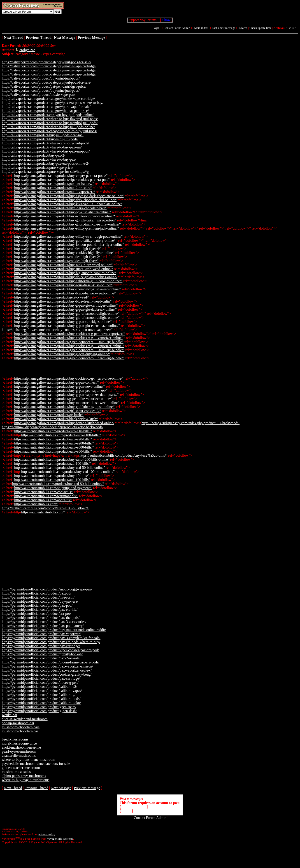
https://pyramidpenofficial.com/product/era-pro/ (36, 614)
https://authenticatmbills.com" (36, 504)
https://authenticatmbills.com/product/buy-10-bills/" (52, 476)
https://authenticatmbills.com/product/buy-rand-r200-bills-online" (62, 459)
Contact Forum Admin (177, 28)
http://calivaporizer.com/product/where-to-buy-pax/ (39, 159)
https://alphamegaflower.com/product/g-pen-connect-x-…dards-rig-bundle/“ (69, 358)
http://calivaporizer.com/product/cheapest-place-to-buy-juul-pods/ (49, 131)
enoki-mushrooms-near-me (21, 747)
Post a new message (223, 28)
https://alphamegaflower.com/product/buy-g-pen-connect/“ (57, 382)
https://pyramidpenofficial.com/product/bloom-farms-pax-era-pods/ (51, 662)
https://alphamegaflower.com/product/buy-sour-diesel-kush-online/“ (63, 285)
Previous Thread (36, 788)
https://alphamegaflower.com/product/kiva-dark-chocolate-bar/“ (60, 208)
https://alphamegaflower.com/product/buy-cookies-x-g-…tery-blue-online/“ (69, 378)
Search (243, 28)
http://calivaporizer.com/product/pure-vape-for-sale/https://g (45, 172)
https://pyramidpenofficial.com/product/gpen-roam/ (39, 707)
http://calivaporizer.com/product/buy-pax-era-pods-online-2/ (45, 163)
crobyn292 (27, 50)
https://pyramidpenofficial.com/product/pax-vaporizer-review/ (47, 670)
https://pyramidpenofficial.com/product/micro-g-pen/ (40, 682)
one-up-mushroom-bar (18, 723)
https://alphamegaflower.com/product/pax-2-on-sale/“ (53, 188)
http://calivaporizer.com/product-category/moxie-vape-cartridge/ (48, 99)
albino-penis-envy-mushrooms (24, 776)
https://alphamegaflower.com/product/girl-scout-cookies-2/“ (58, 411)
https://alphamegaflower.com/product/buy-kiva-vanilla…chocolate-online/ (68, 204)
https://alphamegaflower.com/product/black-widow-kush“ (56, 419)
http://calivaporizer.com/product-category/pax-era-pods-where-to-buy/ (53, 103)
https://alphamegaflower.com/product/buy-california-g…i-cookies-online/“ (68, 281)
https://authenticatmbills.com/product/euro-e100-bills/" (61, 435)
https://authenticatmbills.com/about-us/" (43, 500)
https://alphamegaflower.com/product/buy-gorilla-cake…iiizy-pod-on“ (65, 220)
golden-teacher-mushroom (21, 768)
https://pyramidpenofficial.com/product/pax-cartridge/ (41, 646)
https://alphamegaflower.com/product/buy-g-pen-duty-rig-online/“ (62, 354)
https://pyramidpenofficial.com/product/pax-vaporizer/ (41, 634)
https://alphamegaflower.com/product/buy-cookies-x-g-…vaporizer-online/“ (69, 346)
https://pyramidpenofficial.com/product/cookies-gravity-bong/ (47, 674)
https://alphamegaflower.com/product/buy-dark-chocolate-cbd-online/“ (65, 200)
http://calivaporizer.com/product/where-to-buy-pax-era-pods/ (46, 151)
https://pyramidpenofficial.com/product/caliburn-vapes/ (42, 691)
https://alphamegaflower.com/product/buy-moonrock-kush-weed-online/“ (67, 403)
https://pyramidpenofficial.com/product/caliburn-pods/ (41, 699)
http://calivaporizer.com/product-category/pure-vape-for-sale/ (46, 107)
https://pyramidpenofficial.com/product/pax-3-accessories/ (44, 622)
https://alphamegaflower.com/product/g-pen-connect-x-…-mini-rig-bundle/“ (69, 350)
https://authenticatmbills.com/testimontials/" (46, 496)
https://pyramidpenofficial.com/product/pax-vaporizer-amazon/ (47, 666)
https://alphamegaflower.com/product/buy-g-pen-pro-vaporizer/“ (61, 391)
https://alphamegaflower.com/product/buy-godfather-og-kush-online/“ (65, 407)
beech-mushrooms (15, 739)
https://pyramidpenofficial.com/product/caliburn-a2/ (39, 687)
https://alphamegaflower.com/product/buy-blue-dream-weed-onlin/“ (63, 301)
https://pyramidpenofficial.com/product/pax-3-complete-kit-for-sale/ (51, 638)
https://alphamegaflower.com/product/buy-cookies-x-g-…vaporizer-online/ (68, 338)
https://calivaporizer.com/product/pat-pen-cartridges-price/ (44, 86)
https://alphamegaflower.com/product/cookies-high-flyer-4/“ (58, 249)
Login (156, 28)
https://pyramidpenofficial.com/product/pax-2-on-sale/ (41, 658)
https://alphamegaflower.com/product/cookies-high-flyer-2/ (57, 257)
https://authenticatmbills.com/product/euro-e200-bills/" (54, 443)
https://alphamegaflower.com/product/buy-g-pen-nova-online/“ (60, 386)
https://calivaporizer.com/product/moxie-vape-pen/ (38, 95)
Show (166, 20)
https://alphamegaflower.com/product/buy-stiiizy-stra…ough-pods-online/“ (69, 236)
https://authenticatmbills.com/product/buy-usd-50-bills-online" (60, 468)
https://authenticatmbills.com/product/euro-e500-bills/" (54, 447)
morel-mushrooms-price (19, 743)
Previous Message (87, 788)
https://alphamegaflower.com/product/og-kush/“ (49, 415)
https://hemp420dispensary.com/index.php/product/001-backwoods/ (191, 423)
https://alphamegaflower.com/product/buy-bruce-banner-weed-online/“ (65, 293)
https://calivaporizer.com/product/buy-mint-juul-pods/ (41, 78)
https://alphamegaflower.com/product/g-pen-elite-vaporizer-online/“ (63, 399)
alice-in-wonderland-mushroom (25, 719)
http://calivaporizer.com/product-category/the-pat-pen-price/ (45, 111)
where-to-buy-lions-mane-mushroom (28, 760)
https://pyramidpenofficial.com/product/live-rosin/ (38, 597)
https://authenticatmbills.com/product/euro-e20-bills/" (53, 439)
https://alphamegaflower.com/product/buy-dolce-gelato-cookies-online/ (66, 277)
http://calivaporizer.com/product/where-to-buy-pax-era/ (42, 147)
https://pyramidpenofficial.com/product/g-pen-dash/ (39, 711)
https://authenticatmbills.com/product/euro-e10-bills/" (53, 431)
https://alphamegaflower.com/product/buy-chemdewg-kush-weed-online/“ (68, 289)
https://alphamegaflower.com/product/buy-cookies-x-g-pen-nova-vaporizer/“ (57, 330)
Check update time (260, 28)
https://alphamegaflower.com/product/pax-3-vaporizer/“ (55, 192)
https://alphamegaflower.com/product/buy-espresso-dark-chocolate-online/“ (69, 196)
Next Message (61, 788)
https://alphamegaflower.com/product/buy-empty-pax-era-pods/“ (61, 176)
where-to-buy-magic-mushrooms (26, 780)
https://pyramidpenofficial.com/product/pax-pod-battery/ (43, 626)
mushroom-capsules (16, 772)
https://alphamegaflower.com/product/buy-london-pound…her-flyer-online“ (69, 245)
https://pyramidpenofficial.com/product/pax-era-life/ (40, 609)
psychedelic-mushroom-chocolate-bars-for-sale (36, 764)
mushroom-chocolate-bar (20, 731)
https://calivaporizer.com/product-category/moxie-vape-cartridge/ (49, 66)
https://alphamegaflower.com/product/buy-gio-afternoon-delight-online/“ (67, 313)
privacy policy (47, 834)
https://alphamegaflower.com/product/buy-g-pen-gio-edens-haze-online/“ (67, 326)
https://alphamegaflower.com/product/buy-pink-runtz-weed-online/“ (63, 265)
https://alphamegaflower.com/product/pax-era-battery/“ (54, 184)
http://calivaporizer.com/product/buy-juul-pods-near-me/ (43, 135)
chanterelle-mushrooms (19, 755)
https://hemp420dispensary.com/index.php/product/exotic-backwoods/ (53, 427)
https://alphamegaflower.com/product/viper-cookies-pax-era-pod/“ (62, 180)
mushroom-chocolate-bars (21, 727)
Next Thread (13, 788)
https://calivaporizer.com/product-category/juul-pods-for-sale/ (47, 62)
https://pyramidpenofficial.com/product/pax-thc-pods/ (41, 618)
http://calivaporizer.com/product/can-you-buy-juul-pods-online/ (48, 115)
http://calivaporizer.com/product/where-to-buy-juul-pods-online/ (48, 127)
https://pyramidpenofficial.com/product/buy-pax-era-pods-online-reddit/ (54, 630)
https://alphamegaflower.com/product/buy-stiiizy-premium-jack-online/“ (67, 228)
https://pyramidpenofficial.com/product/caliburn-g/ (39, 695)
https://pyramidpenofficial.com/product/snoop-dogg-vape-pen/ (47, 589)
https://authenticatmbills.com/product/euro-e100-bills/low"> (45, 508)
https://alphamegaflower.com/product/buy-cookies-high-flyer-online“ (64, 253)
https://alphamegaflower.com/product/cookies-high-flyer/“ (56, 261)
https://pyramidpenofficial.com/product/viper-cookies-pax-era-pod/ (50, 650)
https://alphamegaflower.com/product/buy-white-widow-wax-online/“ (65, 216)
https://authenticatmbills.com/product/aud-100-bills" (52, 480)
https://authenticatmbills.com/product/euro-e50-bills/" (53, 451)
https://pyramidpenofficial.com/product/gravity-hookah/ (42, 654)
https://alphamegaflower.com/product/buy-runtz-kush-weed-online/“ (64, 269)
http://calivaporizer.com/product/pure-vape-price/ (37, 167)
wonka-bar (9, 715)
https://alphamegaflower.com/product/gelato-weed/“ (52, 297)
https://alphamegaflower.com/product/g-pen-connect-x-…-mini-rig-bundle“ (69, 342)
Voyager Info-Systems (60, 839)
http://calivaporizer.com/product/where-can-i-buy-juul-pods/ (45, 143)
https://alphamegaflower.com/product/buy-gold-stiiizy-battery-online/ (65, 240)
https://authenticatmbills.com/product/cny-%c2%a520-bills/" (123, 455)
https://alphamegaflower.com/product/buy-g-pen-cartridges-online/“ (63, 322)
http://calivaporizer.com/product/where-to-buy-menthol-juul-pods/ (50, 123)
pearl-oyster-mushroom (19, 751)
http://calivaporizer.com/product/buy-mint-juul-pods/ (40, 139)
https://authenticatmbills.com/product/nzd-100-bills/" (53, 464)
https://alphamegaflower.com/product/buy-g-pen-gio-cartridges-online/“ (66, 305)
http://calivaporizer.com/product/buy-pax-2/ (33, 155)
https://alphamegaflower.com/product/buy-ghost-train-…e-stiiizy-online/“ (67, 224)
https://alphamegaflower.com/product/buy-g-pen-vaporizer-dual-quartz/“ (67, 395)
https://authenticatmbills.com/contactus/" (44, 492)
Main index (201, 28)
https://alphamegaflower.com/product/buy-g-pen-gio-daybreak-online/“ (66, 309)
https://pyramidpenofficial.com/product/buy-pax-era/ (40, 601)
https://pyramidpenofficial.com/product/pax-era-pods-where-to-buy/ (51, 642)
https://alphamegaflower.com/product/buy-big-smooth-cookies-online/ (65, 273)
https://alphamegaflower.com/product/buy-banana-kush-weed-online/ (64, 423)
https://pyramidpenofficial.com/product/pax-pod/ (37, 605)
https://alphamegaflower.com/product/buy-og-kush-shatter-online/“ (63, 212)
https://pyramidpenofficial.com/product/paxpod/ (37, 593)
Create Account (134, 807)
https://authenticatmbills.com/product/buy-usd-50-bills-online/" (58, 484)
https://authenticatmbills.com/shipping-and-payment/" (53, 488)
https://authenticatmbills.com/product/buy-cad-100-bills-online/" (68, 472)
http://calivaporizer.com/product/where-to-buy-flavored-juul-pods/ (50, 119)
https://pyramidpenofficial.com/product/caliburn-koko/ (41, 703)
